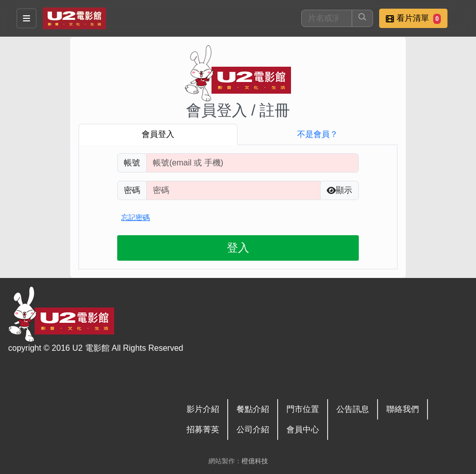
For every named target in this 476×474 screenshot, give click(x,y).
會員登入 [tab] (158, 134)
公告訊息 (353, 409)
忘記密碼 (136, 217)
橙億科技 (255, 461)
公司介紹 (253, 429)
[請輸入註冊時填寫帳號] (253, 163)
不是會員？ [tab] (318, 134)
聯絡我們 (403, 409)
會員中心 (303, 429)
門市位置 (303, 409)
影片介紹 (203, 409)
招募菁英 (203, 429)
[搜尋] (327, 18)
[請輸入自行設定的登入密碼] (233, 190)
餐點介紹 (253, 409)
